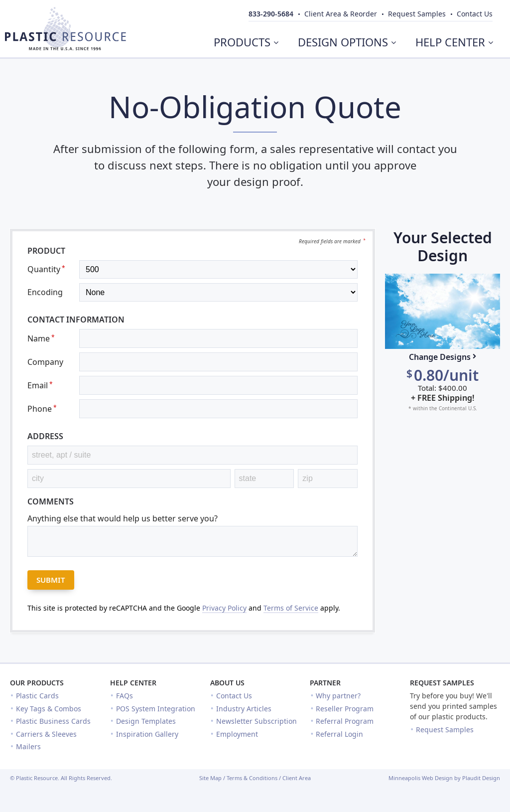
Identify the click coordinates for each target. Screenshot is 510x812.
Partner (325, 683)
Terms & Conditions (252, 778)
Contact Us (234, 696)
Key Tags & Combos (49, 709)
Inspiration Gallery (147, 734)
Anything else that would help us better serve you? (123, 518)
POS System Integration (156, 709)
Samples (417, 14)
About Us (227, 683)
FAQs (125, 696)
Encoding (45, 292)
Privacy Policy (224, 608)
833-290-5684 (271, 14)
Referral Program (345, 721)
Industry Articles (244, 709)
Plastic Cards (37, 696)
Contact (475, 14)
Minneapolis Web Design (421, 778)
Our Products (37, 683)
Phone (42, 409)
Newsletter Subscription (256, 721)
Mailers (28, 746)
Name (41, 338)
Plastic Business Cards (53, 721)
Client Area (297, 778)
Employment (237, 734)
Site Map (210, 778)
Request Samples (442, 683)
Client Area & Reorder (341, 14)
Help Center (133, 683)
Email (40, 385)
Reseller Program (345, 709)
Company (45, 362)
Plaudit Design (481, 778)
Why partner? (338, 696)
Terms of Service (291, 608)
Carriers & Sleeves (46, 734)
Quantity (46, 269)
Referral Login (339, 734)
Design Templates (146, 721)
